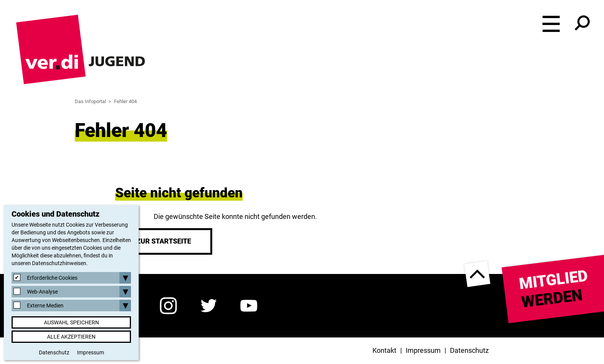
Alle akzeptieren (71, 337)
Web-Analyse (42, 292)
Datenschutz (469, 350)
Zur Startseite (164, 241)
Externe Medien (45, 306)
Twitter (209, 306)
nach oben (477, 274)
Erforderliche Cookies (52, 278)
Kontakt (384, 350)
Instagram (168, 306)
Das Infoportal (90, 101)
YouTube (249, 306)
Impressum (423, 350)
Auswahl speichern (71, 322)
